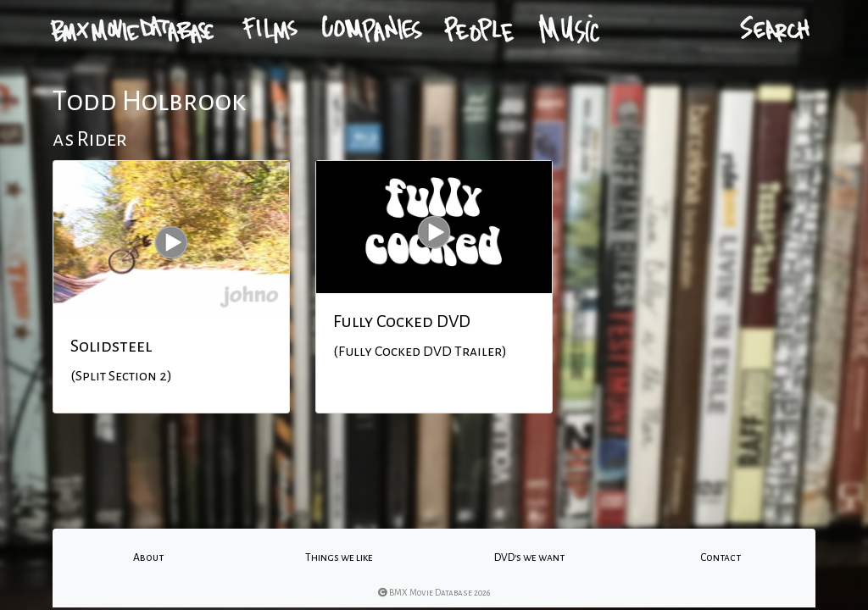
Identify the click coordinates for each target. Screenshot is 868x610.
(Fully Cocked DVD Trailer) (420, 352)
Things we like (339, 557)
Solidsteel (111, 346)
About (148, 557)
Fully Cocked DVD (402, 321)
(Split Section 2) (121, 376)
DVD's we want (529, 557)
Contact (721, 557)
